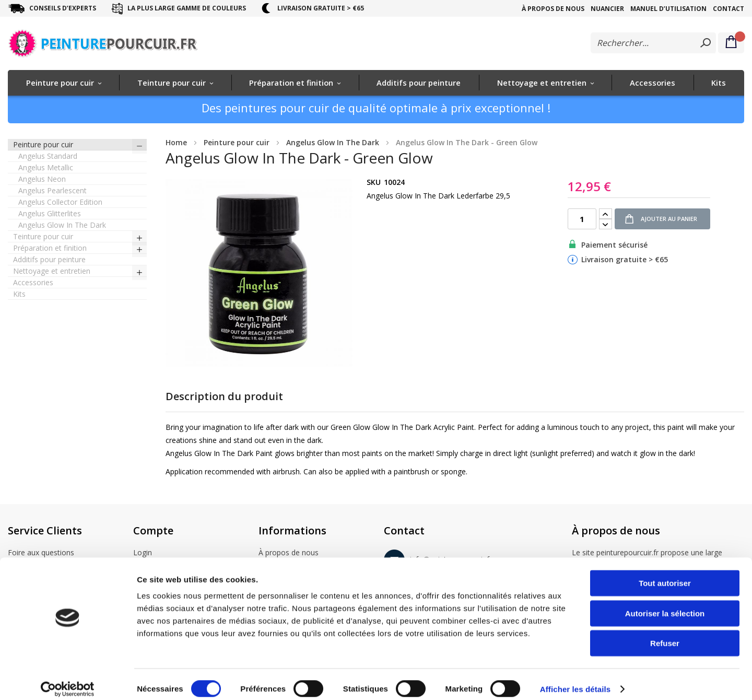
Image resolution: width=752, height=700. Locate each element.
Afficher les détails (575, 679)
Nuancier (607, 9)
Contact (728, 9)
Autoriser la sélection (665, 604)
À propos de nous (553, 9)
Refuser (665, 633)
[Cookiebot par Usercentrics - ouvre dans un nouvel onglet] (68, 680)
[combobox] (653, 43)
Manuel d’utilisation (668, 9)
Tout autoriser (665, 573)
